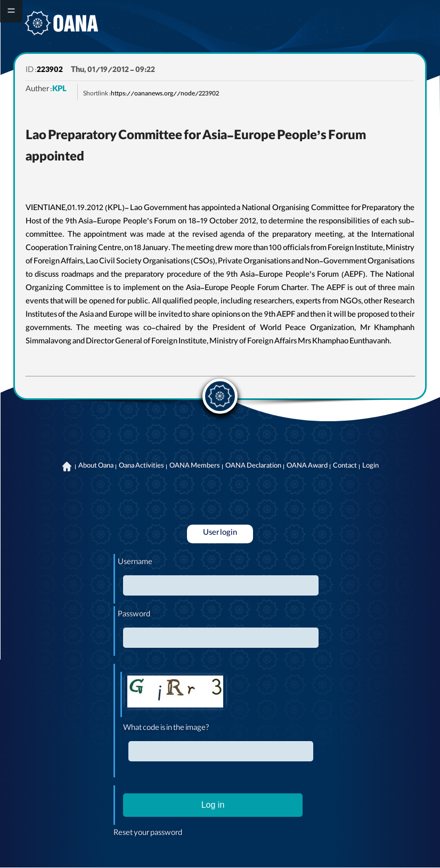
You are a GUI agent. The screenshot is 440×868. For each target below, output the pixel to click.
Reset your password (148, 834)
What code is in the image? (166, 729)
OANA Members (195, 467)
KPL (59, 90)
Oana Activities (141, 467)
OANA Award (307, 467)
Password (134, 615)
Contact (345, 467)
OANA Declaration (253, 467)
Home (67, 467)
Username (135, 563)
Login (370, 467)
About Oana (96, 467)
